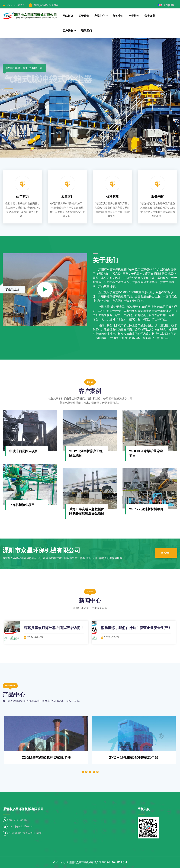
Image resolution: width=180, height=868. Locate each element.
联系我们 (86, 31)
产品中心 (99, 16)
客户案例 (68, 31)
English (166, 5)
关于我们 (84, 16)
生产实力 (22, 197)
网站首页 (68, 16)
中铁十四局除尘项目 (24, 451)
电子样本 (134, 16)
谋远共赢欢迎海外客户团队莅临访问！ (54, 628)
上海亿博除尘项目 (22, 505)
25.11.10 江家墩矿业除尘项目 (146, 453)
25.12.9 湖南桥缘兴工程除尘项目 (86, 453)
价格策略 (112, 197)
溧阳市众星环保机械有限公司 (85, 862)
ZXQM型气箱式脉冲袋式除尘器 (46, 758)
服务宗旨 (157, 197)
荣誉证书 (150, 16)
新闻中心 (118, 16)
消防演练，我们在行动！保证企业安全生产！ (136, 628)
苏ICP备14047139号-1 (114, 862)
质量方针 (67, 197)
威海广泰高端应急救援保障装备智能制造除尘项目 (87, 511)
